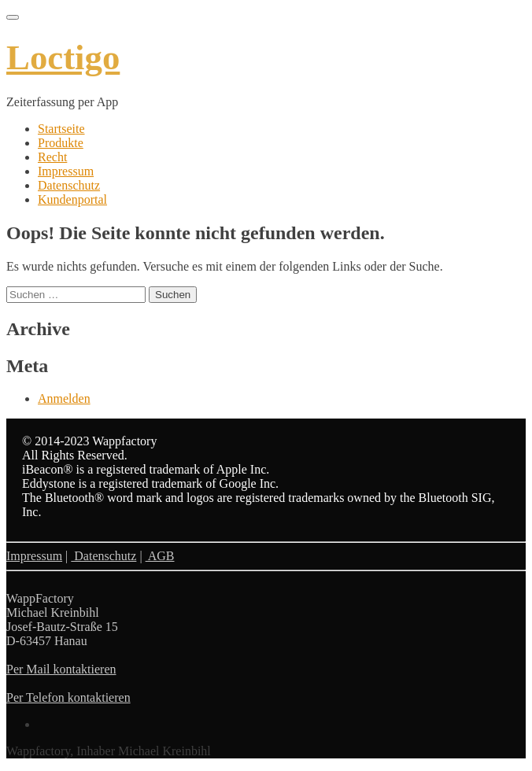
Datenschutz (69, 185)
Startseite (61, 129)
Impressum (66, 171)
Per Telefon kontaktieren (68, 697)
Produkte (61, 143)
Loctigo (63, 57)
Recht (52, 157)
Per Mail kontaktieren (61, 669)
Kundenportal (72, 199)
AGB (160, 556)
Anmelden (64, 398)
